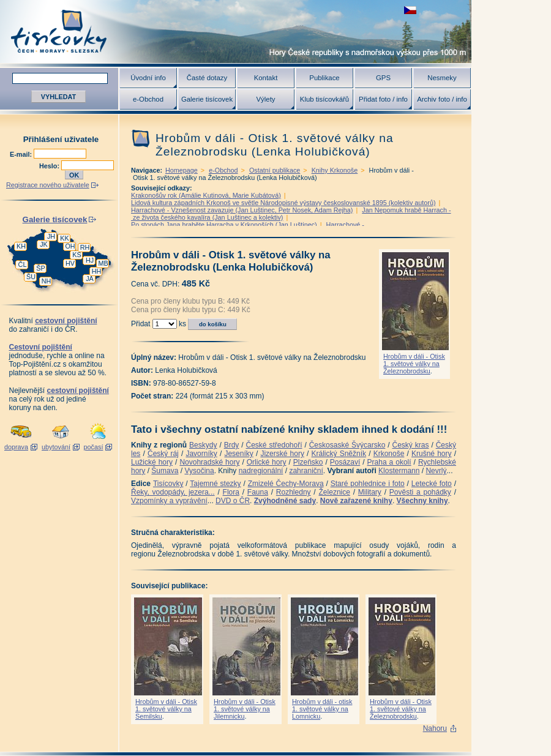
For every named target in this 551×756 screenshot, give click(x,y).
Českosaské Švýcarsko (347, 445)
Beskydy (203, 445)
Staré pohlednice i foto (368, 484)
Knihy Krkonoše (335, 170)
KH (21, 246)
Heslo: (50, 166)
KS (77, 255)
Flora (231, 492)
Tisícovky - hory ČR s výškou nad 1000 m (236, 32)
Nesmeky (442, 78)
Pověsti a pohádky (420, 492)
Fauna (258, 492)
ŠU (31, 277)
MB (103, 263)
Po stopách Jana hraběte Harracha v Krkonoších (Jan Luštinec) (224, 225)
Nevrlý (436, 471)
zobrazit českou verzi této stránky (410, 10)
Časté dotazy (207, 78)
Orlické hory (267, 462)
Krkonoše (389, 454)
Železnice (335, 492)
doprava (16, 447)
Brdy (232, 445)
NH (47, 281)
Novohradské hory (209, 462)
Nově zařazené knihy (356, 501)
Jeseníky (238, 454)
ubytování (56, 447)
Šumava (165, 471)
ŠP (40, 268)
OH (70, 246)
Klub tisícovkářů (324, 99)
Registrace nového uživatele (48, 185)
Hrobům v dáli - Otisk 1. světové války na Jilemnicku (245, 709)
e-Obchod (148, 99)
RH (85, 247)
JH (51, 236)
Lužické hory (152, 462)
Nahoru (435, 728)
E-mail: (22, 154)
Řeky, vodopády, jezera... (173, 492)
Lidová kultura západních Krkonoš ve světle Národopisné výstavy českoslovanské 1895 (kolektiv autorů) (283, 203)
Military (370, 492)
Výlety (265, 99)
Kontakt (266, 78)
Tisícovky (168, 484)
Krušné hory (432, 454)
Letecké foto (432, 484)
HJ (90, 260)
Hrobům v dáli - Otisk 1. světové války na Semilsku (166, 709)
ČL (23, 264)
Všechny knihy (422, 501)
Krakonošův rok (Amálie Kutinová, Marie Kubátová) (206, 195)
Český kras (411, 445)
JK (44, 244)
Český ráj (163, 454)
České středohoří (274, 445)
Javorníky (201, 454)
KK (64, 238)
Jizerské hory (282, 454)
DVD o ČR (233, 501)
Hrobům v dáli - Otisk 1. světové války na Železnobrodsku (414, 364)
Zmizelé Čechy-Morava (286, 484)
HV (70, 263)
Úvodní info (148, 78)
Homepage (182, 170)
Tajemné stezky (215, 484)
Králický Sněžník (339, 454)
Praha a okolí (389, 462)
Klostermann (399, 471)
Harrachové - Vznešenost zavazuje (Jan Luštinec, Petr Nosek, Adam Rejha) (242, 210)
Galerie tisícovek (207, 99)
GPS (383, 78)
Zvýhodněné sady (285, 501)
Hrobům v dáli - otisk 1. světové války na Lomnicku (322, 709)
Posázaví (345, 462)
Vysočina (199, 471)
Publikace (324, 78)
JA (90, 279)
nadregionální (261, 471)
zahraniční (306, 471)
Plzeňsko (308, 462)
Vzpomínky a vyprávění (169, 501)
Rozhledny (294, 492)
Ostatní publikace (275, 170)
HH (97, 271)
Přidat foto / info (383, 99)
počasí (94, 447)
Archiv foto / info (442, 99)
